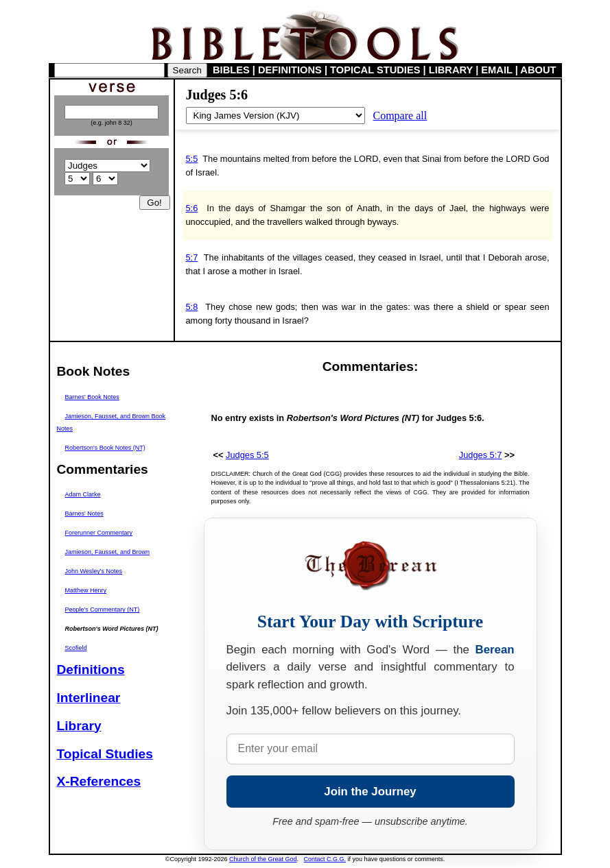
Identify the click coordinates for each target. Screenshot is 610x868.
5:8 (192, 307)
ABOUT (538, 70)
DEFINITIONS (290, 70)
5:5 (192, 159)
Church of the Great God (263, 859)
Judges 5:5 (247, 455)
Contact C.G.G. (325, 859)
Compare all (400, 116)
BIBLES (231, 70)
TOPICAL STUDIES (375, 70)
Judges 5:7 (481, 455)
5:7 (192, 257)
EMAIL (496, 70)
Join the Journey (370, 792)
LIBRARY (451, 70)
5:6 (192, 208)
